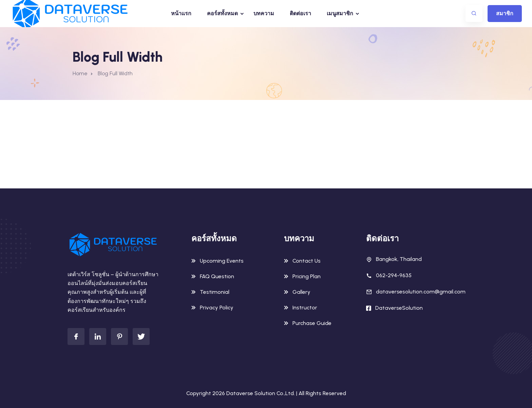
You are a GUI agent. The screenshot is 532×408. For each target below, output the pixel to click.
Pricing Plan (307, 276)
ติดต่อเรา (300, 13)
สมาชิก (505, 13)
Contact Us (307, 261)
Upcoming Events (222, 261)
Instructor (305, 308)
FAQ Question (217, 276)
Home (80, 73)
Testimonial (215, 292)
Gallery (301, 292)
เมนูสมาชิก (340, 13)
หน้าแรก (181, 13)
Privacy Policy (217, 308)
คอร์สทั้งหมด (222, 13)
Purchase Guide (312, 323)
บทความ (264, 13)
